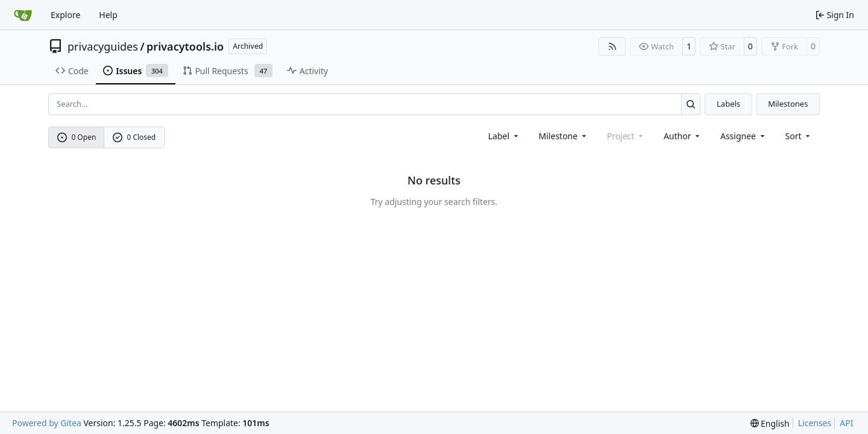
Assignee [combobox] (744, 136)
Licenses (815, 423)
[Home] (23, 15)
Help (108, 15)
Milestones (788, 104)
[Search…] (691, 104)
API (846, 423)
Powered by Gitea (47, 423)
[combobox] (504, 136)
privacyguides (103, 46)
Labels (728, 104)
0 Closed (134, 137)
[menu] (799, 136)
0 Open (77, 137)
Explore (65, 15)
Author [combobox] (683, 136)
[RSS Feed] (612, 46)
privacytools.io (185, 46)
